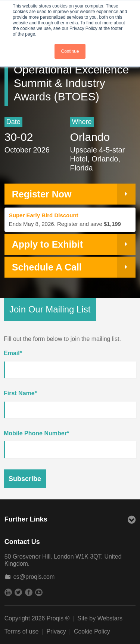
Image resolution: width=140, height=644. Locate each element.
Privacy (56, 631)
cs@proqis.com (34, 577)
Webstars (110, 618)
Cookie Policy (92, 631)
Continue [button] (70, 51)
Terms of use (22, 631)
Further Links (70, 520)
